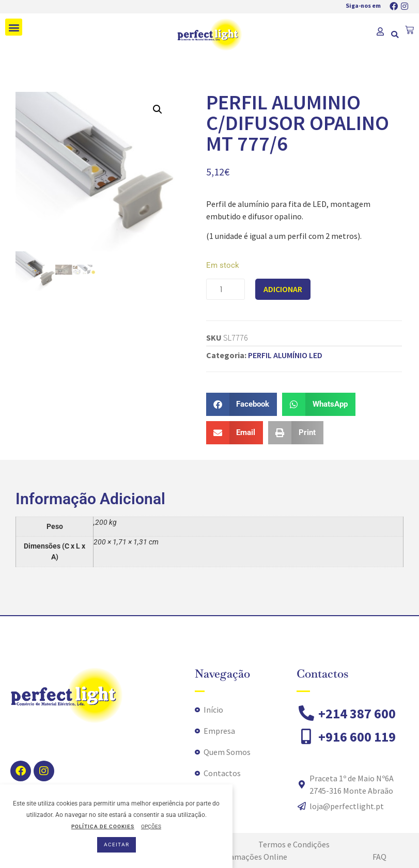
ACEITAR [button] (117, 845)
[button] (14, 27)
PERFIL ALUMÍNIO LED (285, 355)
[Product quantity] (226, 289)
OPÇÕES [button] (151, 826)
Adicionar (283, 289)
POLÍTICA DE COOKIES (103, 826)
